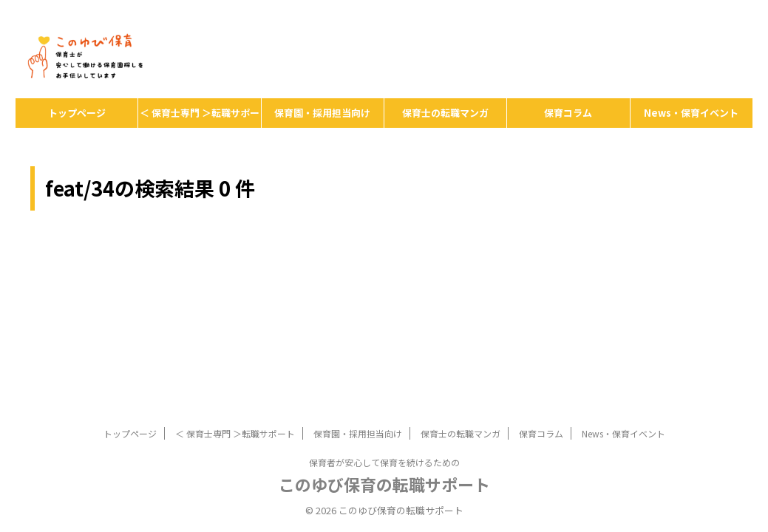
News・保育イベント (691, 113)
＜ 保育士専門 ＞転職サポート (200, 117)
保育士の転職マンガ (445, 113)
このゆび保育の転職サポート (384, 398)
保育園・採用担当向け (322, 113)
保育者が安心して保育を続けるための (384, 376)
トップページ (77, 113)
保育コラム (568, 113)
